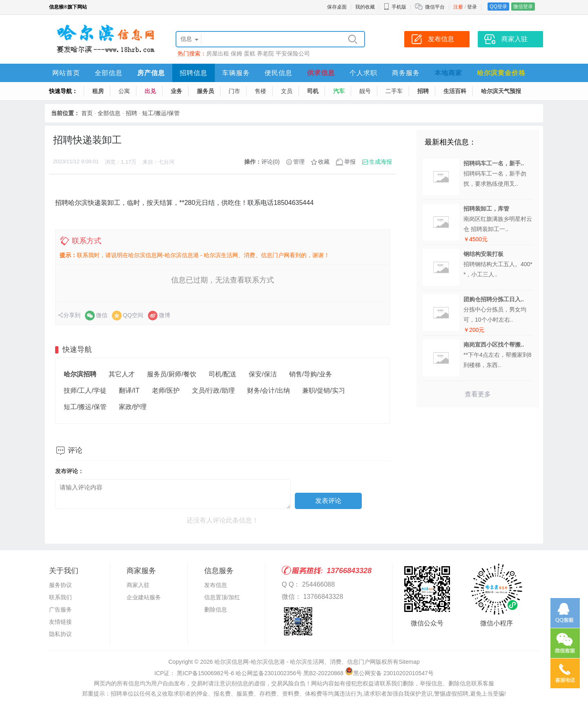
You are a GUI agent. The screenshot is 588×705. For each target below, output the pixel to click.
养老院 (265, 53)
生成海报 (381, 162)
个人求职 (363, 73)
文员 (287, 91)
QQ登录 (498, 7)
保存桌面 (337, 7)
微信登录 (523, 7)
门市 (234, 91)
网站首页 (66, 73)
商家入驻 (138, 585)
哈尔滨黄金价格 (501, 73)
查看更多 (478, 394)
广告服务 (60, 609)
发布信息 (216, 585)
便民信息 (278, 73)
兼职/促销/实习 (324, 390)
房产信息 (151, 73)
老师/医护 (166, 390)
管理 (299, 162)
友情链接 (60, 622)
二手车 (394, 91)
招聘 (423, 91)
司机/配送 (223, 374)
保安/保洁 (263, 374)
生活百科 (455, 91)
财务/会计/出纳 (268, 390)
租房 (98, 91)
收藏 (324, 162)
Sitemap (409, 662)
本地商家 (448, 73)
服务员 (205, 91)
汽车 (339, 91)
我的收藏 (365, 7)
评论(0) (271, 162)
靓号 (365, 91)
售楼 (261, 91)
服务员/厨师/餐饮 (172, 374)
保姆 (236, 53)
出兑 (150, 91)
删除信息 (216, 609)
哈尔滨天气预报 (501, 91)
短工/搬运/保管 (161, 113)
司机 (313, 91)
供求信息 (321, 73)
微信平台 (435, 7)
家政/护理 (133, 407)
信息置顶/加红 (222, 597)
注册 (458, 7)
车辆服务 (236, 73)
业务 (176, 91)
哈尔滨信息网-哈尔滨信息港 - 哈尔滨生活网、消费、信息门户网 (295, 662)
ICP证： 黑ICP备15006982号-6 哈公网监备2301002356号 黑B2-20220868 (249, 673)
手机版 (395, 7)
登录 (472, 7)
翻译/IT (129, 390)
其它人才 (122, 374)
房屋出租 (218, 53)
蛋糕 (249, 53)
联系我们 (60, 597)
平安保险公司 (293, 53)
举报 (350, 162)
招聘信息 (194, 73)
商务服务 (406, 73)
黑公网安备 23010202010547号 (389, 673)
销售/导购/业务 (311, 374)
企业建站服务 (144, 597)
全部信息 (109, 73)
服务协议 (60, 585)
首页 (87, 113)
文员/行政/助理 (213, 390)
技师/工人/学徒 (85, 390)
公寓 (124, 91)
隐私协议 (60, 634)
